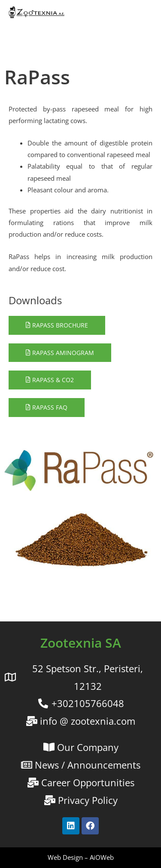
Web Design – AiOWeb (81, 857)
